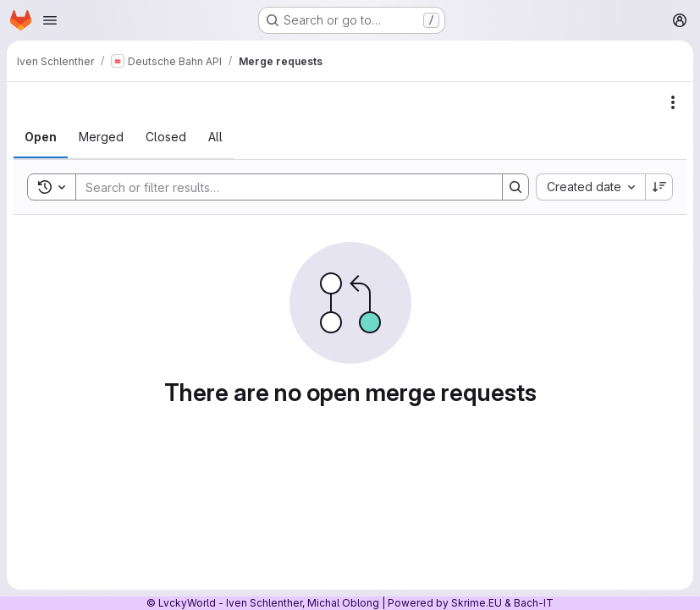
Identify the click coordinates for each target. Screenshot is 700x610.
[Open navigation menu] (50, 20)
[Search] (281, 187)
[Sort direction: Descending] (659, 187)
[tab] (41, 137)
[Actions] (673, 102)
